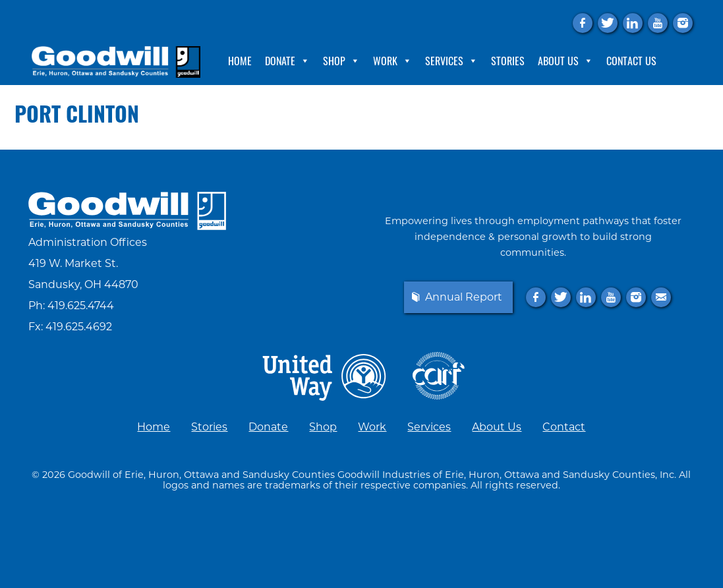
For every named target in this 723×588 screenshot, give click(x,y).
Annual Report (464, 297)
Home (240, 61)
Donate (287, 61)
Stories (508, 61)
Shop (341, 61)
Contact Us (631, 61)
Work (392, 61)
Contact (564, 427)
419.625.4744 (81, 306)
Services (451, 61)
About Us (565, 61)
